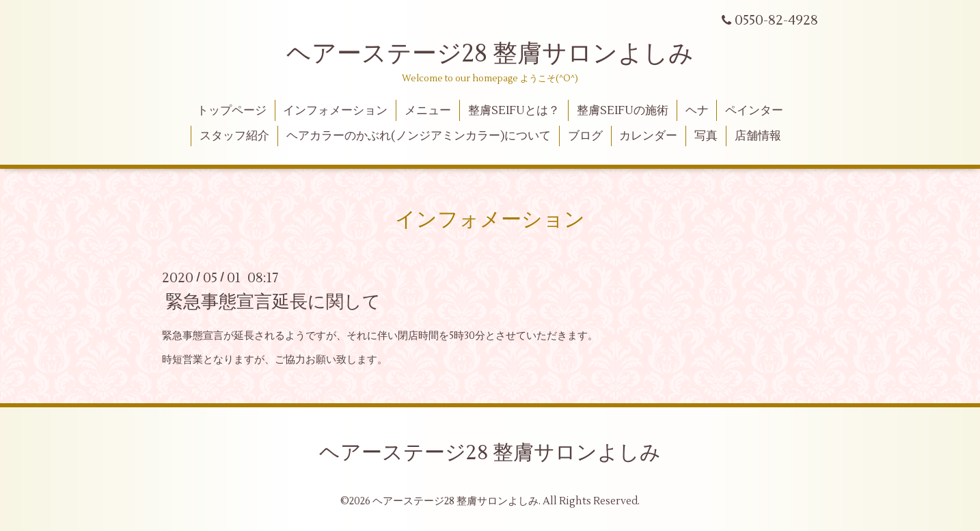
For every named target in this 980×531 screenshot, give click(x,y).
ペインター (754, 111)
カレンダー (648, 136)
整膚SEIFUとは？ (514, 111)
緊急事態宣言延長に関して (273, 302)
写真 (706, 136)
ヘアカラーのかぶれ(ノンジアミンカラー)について (419, 136)
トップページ (232, 111)
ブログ (585, 136)
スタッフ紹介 (234, 136)
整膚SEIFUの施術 (623, 111)
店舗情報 (758, 136)
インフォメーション (335, 111)
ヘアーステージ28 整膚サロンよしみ (490, 54)
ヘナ (697, 111)
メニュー (428, 111)
